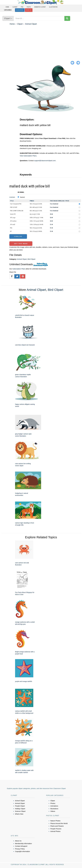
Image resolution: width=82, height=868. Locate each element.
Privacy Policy (20, 849)
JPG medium (13, 221)
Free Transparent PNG (16, 204)
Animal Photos (55, 831)
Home (7, 7)
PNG (22, 7)
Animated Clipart (40, 7)
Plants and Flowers (57, 826)
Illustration (53, 7)
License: (12, 197)
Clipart (15, 7)
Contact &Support (21, 846)
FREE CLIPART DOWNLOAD (17, 211)
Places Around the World (59, 823)
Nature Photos (55, 821)
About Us (18, 841)
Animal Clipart (31, 24)
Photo (29, 7)
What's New (19, 814)
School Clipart (20, 801)
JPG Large (13, 218)
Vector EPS (13, 214)
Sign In (29, 10)
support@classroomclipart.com (45, 161)
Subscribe (20, 10)
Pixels (32, 201)
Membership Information (23, 843)
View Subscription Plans (28, 156)
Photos (53, 803)
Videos (53, 811)
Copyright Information (22, 851)
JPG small (13, 224)
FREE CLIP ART (14, 207)
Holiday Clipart (20, 809)
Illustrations (54, 809)
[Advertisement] (41, 41)
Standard (22, 197)
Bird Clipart (31, 259)
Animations (54, 806)
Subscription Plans (19, 269)
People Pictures (56, 829)
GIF (11, 231)
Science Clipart (20, 811)
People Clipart (20, 806)
